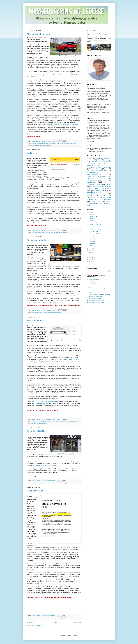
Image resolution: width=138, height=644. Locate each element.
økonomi (109, 203)
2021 (90, 212)
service (66, 232)
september (93, 223)
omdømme (108, 187)
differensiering (91, 160)
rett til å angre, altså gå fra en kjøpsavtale (44, 465)
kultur (106, 175)
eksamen (101, 162)
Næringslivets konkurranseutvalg (97, 289)
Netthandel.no (92, 283)
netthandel (44, 232)
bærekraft (107, 158)
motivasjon (90, 185)
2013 (90, 262)
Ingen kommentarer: (51, 141)
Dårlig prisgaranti (35, 491)
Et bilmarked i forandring (38, 34)
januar (92, 246)
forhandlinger (91, 167)
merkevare (59, 144)
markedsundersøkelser (94, 180)
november (93, 218)
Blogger (75, 636)
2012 (90, 264)
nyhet (64, 144)
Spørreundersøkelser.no (95, 287)
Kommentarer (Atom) (39, 625)
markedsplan (71, 422)
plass (51, 232)
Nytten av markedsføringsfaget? (97, 34)
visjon (101, 203)
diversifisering (94, 162)
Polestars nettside (42, 403)
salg (65, 483)
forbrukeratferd (45, 144)
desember (93, 216)
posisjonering (69, 144)
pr (108, 190)
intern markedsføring (96, 169)
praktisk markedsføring (58, 232)
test (102, 202)
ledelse (89, 177)
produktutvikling (38, 145)
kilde (88, 171)
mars (92, 241)
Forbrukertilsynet (71, 469)
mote (106, 182)
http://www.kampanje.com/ (95, 297)
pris (60, 313)
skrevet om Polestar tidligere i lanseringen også (45, 402)
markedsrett (39, 483)
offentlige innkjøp (97, 187)
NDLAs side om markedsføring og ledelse (99, 295)
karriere (107, 169)
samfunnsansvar (92, 197)
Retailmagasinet (93, 281)
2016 (90, 255)
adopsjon (34, 144)
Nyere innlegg (31, 623)
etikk (93, 163)
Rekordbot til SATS (36, 431)
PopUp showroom (35, 320)
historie (50, 144)
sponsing (95, 202)
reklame (90, 196)
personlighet (106, 188)
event (42, 422)
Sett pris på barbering (37, 240)
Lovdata (91, 291)
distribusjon (35, 232)
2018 (90, 251)
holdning (54, 144)
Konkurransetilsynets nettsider (96, 303)
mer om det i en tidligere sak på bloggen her (66, 124)
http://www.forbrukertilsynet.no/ (97, 301)
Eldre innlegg (78, 623)
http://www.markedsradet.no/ (96, 299)
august (92, 239)
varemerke (93, 203)
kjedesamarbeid (45, 618)
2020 (90, 214)
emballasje (108, 162)
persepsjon (30, 423)
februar (92, 243)
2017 (90, 253)
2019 (90, 248)
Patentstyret (92, 285)
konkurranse (52, 618)
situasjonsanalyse (47, 145)
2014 (90, 260)
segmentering (107, 197)
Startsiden (54, 623)
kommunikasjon (64, 422)
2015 (90, 257)
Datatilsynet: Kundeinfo (95, 279)
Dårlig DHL (32, 153)
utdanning (109, 202)
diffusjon (39, 144)
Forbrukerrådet (92, 293)
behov (33, 313)
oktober (92, 221)
